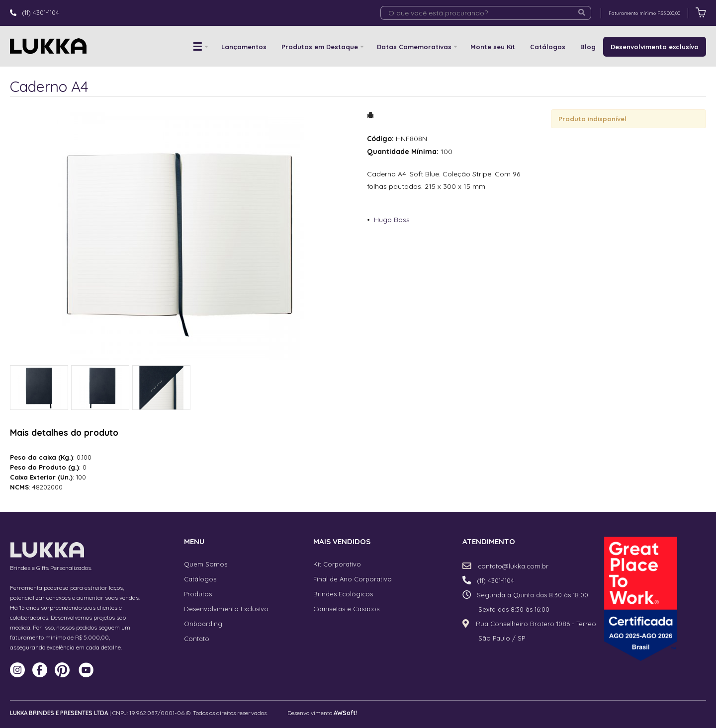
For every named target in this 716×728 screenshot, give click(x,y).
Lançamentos (244, 47)
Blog (588, 47)
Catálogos (548, 47)
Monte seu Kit (493, 47)
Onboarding (203, 624)
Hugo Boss (392, 220)
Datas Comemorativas (414, 47)
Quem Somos (206, 564)
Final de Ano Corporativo (353, 579)
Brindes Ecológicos (343, 594)
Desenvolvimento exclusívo (655, 47)
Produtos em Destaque (320, 47)
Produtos (198, 594)
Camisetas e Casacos (346, 609)
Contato (197, 639)
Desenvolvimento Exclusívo (226, 609)
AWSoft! (345, 713)
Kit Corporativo (337, 564)
